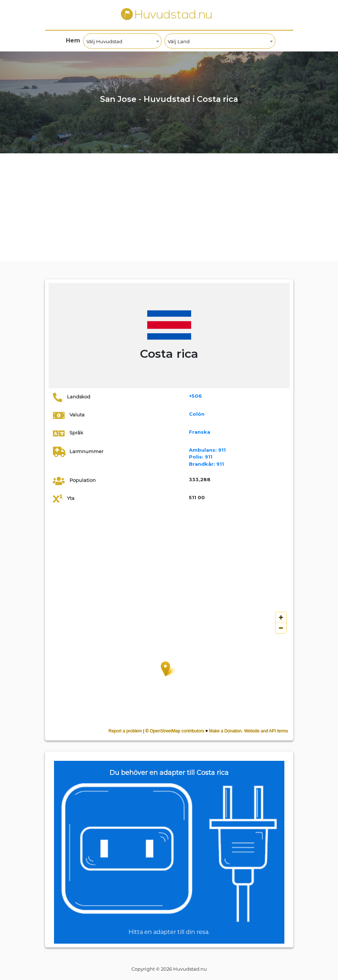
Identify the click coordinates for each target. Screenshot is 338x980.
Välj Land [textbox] (179, 41)
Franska (200, 432)
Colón (197, 414)
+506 (195, 396)
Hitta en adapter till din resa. (169, 932)
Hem (73, 40)
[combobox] (122, 41)
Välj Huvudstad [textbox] (104, 41)
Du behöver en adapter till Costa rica (169, 773)
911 (207, 450)
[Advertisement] (169, 207)
